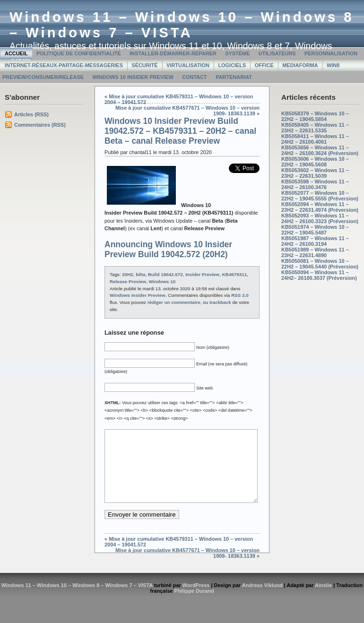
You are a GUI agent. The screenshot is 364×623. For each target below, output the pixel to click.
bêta (140, 274)
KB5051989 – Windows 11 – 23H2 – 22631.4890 (315, 252)
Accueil (16, 53)
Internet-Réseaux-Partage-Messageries (64, 65)
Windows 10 (162, 281)
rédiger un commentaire (174, 302)
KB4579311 (234, 274)
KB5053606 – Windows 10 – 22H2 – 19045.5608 (315, 162)
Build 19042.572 (165, 274)
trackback (220, 302)
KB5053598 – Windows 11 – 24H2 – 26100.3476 (315, 184)
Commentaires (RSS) (40, 125)
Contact (195, 77)
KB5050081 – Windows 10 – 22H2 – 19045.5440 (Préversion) (320, 264)
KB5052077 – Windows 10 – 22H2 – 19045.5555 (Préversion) (320, 196)
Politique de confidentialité (79, 53)
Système (237, 53)
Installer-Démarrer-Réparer (173, 53)
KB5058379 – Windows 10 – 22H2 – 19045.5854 (315, 116)
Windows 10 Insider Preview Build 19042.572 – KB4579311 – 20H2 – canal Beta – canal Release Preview (180, 131)
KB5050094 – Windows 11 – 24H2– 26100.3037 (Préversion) (319, 275)
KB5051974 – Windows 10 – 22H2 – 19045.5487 (315, 230)
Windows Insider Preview (138, 295)
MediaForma (300, 65)
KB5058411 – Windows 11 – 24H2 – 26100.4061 (315, 139)
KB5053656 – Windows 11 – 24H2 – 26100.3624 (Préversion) (320, 150)
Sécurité (144, 65)
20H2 (128, 274)
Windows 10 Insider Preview (133, 77)
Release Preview (128, 281)
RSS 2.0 (240, 295)
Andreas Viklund (262, 599)
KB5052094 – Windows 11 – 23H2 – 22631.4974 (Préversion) (320, 207)
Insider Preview (202, 274)
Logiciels (232, 65)
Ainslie (323, 599)
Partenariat (234, 77)
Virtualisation (188, 65)
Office (264, 65)
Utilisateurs (277, 53)
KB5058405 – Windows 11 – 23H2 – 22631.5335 (315, 128)
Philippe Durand (194, 605)
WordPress (196, 599)
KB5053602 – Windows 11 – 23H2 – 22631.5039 (315, 173)
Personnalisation (331, 53)
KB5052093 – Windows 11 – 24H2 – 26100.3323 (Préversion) (320, 218)
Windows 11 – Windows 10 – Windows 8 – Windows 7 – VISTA (182, 25)
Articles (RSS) (31, 114)
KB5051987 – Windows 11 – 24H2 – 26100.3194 (315, 241)
